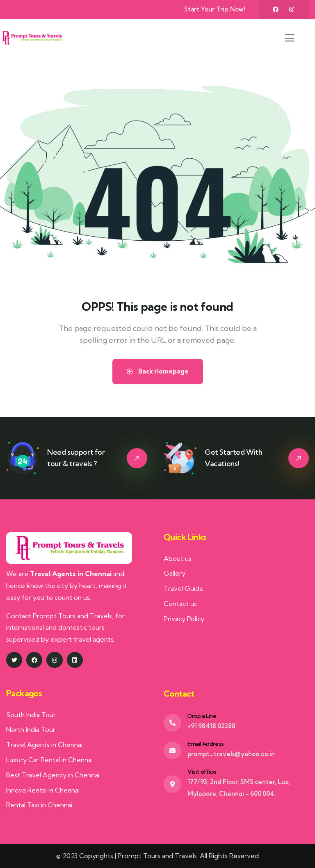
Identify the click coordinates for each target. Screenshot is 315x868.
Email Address (206, 744)
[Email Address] (172, 751)
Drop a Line (202, 716)
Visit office (202, 772)
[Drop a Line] (172, 723)
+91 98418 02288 (211, 726)
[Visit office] (172, 784)
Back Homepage (158, 371)
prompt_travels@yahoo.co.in (231, 754)
